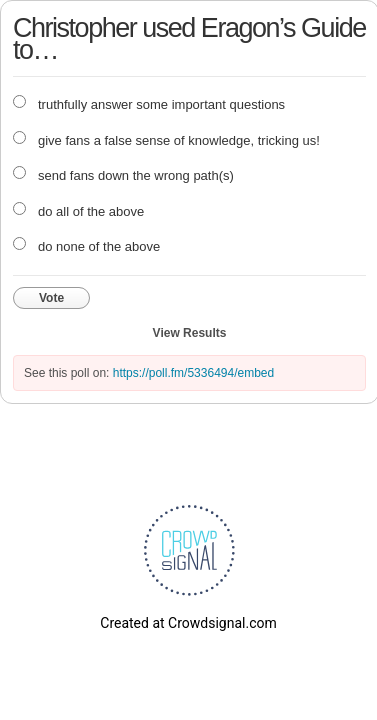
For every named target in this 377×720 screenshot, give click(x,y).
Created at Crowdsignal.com (188, 623)
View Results (190, 333)
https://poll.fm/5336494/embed (193, 373)
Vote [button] (51, 298)
